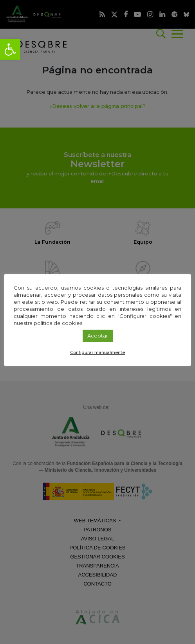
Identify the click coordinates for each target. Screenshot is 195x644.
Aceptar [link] (98, 336)
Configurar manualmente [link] (97, 352)
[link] (10, 49)
